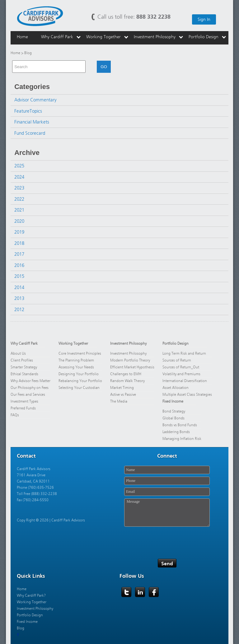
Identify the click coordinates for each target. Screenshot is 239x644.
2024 (19, 177)
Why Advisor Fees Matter (30, 381)
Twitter (127, 592)
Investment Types (24, 401)
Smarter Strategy (24, 367)
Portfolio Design (176, 343)
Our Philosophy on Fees (30, 388)
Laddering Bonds (176, 432)
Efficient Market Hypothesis (132, 367)
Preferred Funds (23, 408)
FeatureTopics (28, 111)
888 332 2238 (153, 17)
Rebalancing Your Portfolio (80, 381)
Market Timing (122, 388)
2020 (19, 221)
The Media (119, 401)
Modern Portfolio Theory (130, 360)
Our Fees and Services (28, 394)
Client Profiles (22, 360)
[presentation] (171, 541)
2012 (19, 310)
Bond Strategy (174, 411)
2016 (19, 265)
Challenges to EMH (126, 374)
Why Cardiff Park (24, 343)
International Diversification (185, 381)
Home (15, 53)
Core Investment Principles (80, 353)
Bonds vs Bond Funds (180, 425)
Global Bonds (173, 418)
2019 (19, 232)
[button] (88, 67)
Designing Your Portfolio (79, 374)
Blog (21, 628)
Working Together (73, 343)
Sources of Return (177, 360)
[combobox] (49, 67)
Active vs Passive (123, 394)
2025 (19, 166)
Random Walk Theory (127, 381)
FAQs (15, 415)
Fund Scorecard (30, 133)
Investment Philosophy (128, 343)
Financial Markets (32, 122)
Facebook (154, 592)
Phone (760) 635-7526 (35, 488)
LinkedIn (140, 592)
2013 (19, 298)
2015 (19, 276)
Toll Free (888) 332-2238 (37, 494)
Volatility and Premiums (181, 374)
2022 (19, 199)
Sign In (204, 19)
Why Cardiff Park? (31, 595)
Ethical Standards (24, 374)
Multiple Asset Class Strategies (187, 394)
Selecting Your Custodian (79, 388)
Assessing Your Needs (76, 367)
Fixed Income (173, 401)
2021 (19, 210)
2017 (19, 254)
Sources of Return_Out (181, 367)
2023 (19, 188)
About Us (18, 353)
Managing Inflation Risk (182, 439)
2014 (19, 287)
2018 (19, 243)
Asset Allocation (176, 388)
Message (167, 513)
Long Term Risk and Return (184, 353)
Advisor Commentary (35, 100)
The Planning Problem (76, 360)
